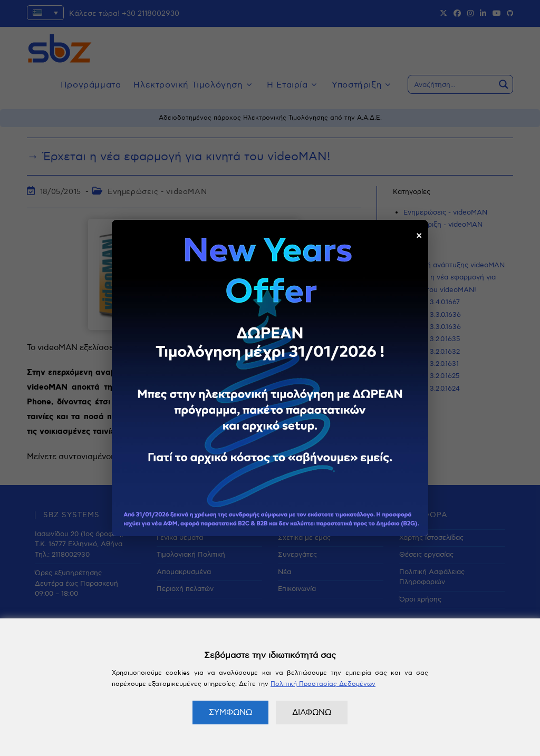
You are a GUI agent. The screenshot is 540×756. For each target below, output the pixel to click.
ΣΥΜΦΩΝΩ (230, 712)
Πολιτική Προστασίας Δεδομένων (323, 684)
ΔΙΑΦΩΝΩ (312, 712)
